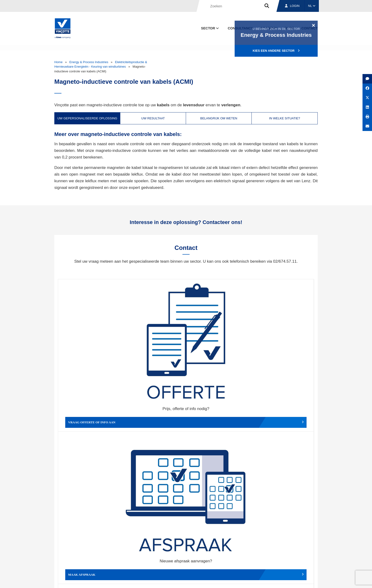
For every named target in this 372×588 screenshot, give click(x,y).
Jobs (285, 558)
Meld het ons (218, 417)
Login (292, 6)
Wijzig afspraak (218, 346)
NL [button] (312, 6)
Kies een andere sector (276, 51)
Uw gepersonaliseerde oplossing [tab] (87, 118)
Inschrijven (283, 504)
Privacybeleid (306, 580)
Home (58, 62)
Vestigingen (258, 558)
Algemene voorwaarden (192, 580)
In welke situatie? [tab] (285, 118)
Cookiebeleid (285, 580)
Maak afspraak (154, 346)
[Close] (314, 25)
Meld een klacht (154, 417)
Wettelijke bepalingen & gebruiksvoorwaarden (242, 580)
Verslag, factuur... (282, 346)
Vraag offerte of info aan (90, 346)
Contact (309, 558)
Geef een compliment (90, 417)
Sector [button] (210, 28)
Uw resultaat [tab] (153, 118)
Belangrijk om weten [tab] (219, 118)
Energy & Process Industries (89, 62)
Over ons (228, 558)
